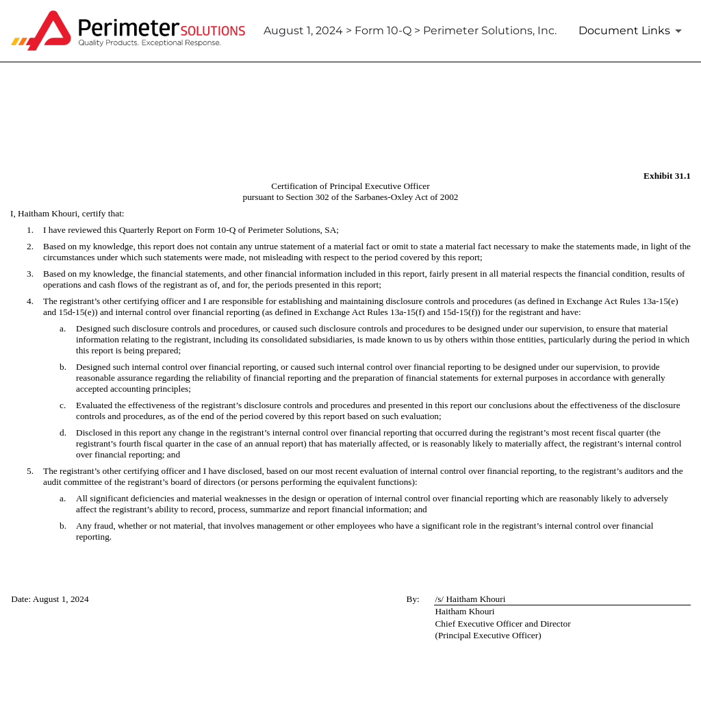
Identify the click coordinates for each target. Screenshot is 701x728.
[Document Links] (633, 31)
